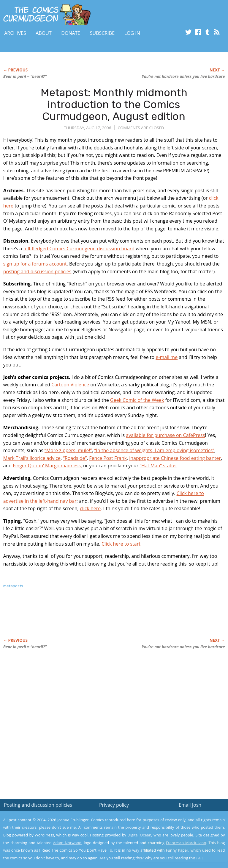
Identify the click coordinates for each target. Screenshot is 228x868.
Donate (71, 33)
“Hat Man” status (158, 466)
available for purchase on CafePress (165, 435)
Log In (132, 33)
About (43, 33)
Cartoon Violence (70, 385)
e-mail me (167, 357)
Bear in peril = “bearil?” (25, 77)
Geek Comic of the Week (137, 400)
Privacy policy (114, 805)
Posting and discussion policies (38, 805)
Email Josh (190, 805)
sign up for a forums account (35, 264)
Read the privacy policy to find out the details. (175, 831)
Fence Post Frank (108, 458)
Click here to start (121, 544)
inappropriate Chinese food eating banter (175, 458)
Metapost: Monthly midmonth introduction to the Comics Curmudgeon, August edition (114, 104)
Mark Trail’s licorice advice (32, 458)
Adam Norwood (67, 843)
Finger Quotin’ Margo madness (47, 466)
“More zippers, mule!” (68, 450)
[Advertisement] (73, 619)
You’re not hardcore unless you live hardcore (183, 77)
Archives (15, 33)
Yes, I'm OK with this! (178, 846)
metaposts (13, 586)
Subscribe (102, 33)
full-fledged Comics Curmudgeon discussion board (79, 249)
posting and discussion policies (37, 271)
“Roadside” (75, 458)
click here (90, 508)
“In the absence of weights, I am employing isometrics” (154, 450)
